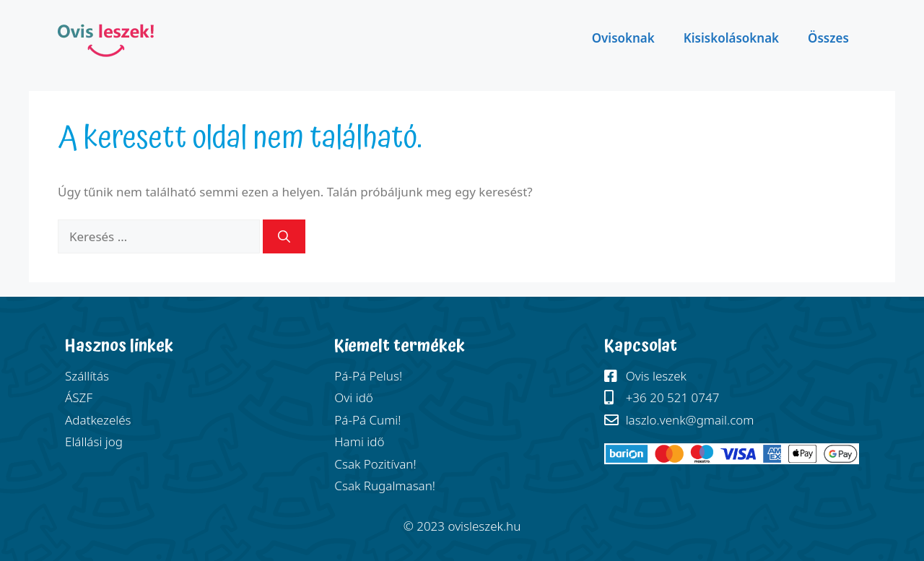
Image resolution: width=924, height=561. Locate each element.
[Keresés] (284, 237)
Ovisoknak (623, 38)
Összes (828, 38)
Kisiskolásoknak (731, 38)
